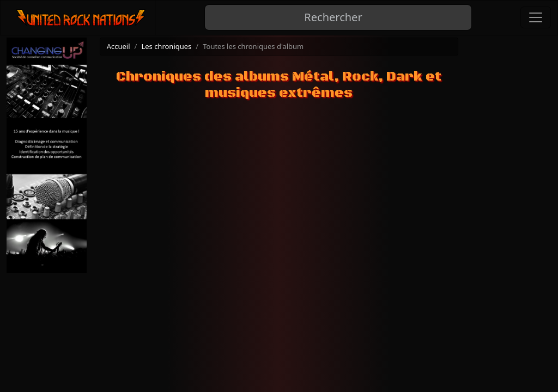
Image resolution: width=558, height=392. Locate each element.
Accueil (119, 46)
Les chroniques (166, 46)
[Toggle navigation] (536, 17)
